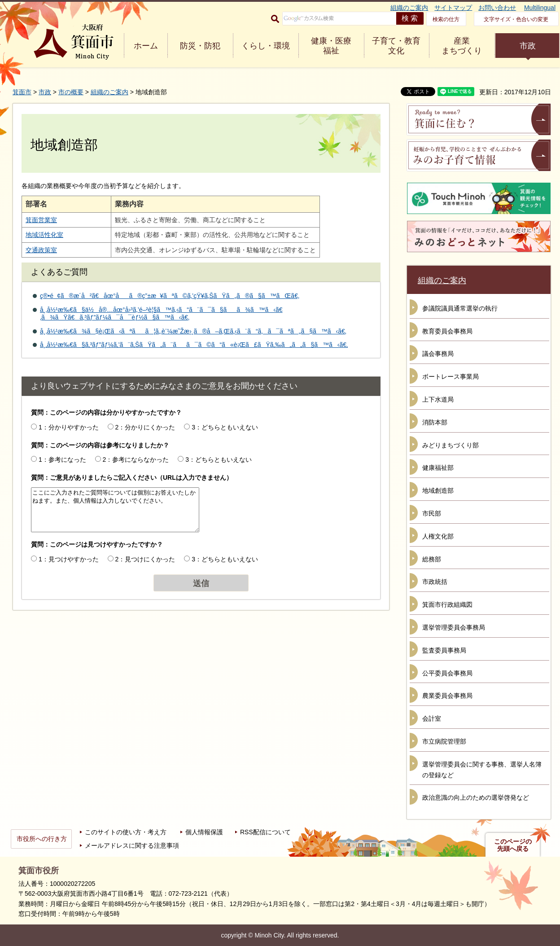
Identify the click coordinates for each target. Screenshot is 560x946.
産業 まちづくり (462, 46)
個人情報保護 (204, 832)
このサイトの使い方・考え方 (126, 832)
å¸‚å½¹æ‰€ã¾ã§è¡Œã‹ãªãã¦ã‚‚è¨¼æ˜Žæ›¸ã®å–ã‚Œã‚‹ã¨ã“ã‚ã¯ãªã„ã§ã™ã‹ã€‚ (193, 331)
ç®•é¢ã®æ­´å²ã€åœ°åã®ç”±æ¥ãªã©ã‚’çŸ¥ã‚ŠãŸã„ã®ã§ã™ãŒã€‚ (170, 296)
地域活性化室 (44, 235)
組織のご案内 (409, 8)
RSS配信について (265, 832)
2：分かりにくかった (145, 427)
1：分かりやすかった (69, 427)
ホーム (146, 46)
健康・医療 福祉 (331, 46)
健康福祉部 (438, 468)
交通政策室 (41, 250)
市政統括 (435, 582)
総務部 (432, 559)
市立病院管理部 (444, 741)
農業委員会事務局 (447, 696)
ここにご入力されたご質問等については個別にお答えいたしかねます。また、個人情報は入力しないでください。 (115, 510)
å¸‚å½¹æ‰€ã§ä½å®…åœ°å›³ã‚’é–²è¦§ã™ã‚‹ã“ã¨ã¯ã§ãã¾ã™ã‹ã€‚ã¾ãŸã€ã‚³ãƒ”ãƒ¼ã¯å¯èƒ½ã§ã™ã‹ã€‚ (161, 313)
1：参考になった (62, 460)
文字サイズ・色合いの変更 (516, 19)
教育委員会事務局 (447, 331)
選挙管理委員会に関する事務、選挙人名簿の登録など (482, 770)
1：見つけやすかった (69, 559)
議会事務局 (438, 354)
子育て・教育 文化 (396, 46)
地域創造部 (438, 491)
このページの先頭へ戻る (513, 845)
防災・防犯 (200, 46)
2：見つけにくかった (145, 559)
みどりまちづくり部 (451, 445)
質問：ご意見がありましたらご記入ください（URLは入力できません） (132, 477)
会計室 (432, 718)
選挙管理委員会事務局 (454, 627)
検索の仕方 (446, 19)
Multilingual (540, 8)
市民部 (432, 513)
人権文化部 (438, 536)
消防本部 (435, 422)
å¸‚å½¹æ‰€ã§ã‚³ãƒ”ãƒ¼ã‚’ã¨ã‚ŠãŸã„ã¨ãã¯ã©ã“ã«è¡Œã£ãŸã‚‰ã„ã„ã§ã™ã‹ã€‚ (194, 345)
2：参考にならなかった (136, 460)
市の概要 (71, 92)
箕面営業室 (41, 220)
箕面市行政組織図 (447, 604)
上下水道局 (438, 399)
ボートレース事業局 (451, 377)
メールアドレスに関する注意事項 (132, 845)
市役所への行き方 (42, 839)
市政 (528, 46)
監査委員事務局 (444, 650)
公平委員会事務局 (447, 673)
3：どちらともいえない (225, 427)
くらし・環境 (266, 46)
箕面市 (22, 92)
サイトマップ (453, 8)
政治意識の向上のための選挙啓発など (476, 797)
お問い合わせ (497, 8)
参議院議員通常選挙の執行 (460, 308)
